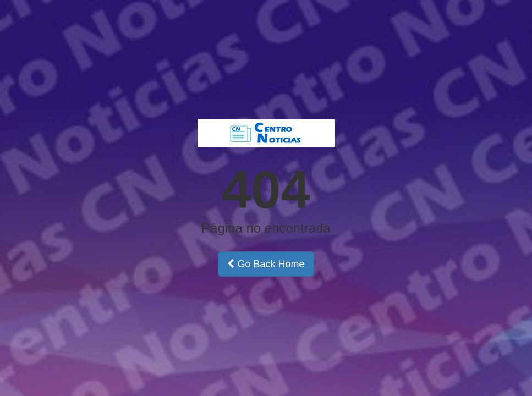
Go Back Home (266, 264)
